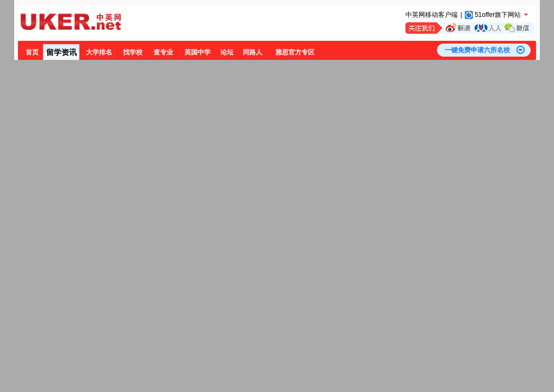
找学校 (133, 52)
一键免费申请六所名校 (477, 50)
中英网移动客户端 (432, 15)
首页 (32, 52)
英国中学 (198, 52)
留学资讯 (61, 52)
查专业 (163, 52)
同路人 (253, 52)
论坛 (227, 52)
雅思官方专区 (295, 52)
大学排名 (99, 52)
